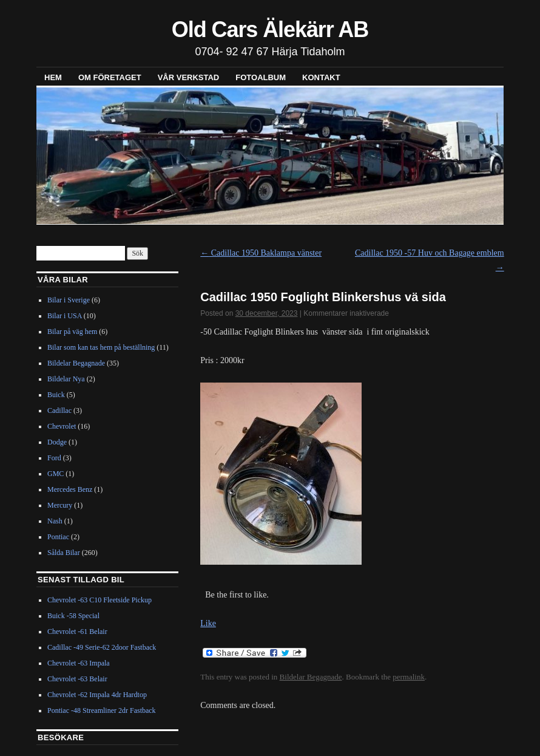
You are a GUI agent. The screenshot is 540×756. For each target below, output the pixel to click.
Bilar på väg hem (72, 332)
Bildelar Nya (66, 379)
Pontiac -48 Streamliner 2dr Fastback (102, 710)
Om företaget (110, 77)
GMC (56, 474)
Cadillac (59, 410)
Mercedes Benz (70, 489)
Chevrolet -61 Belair (77, 632)
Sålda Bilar (64, 553)
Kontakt (321, 77)
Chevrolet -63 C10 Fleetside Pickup (100, 600)
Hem (53, 77)
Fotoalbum (261, 77)
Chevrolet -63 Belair (77, 679)
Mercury (60, 505)
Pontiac (58, 537)
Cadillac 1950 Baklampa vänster (261, 253)
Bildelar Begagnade (311, 677)
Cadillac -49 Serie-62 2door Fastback (102, 647)
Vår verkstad (189, 77)
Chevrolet (62, 426)
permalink (409, 677)
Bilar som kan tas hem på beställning (101, 347)
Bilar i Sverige (69, 300)
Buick (56, 395)
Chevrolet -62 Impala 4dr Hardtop (97, 695)
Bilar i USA (65, 316)
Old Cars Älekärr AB (270, 29)
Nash (55, 521)
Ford (54, 458)
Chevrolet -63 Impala (79, 663)
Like (208, 623)
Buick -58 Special (73, 616)
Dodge (57, 442)
